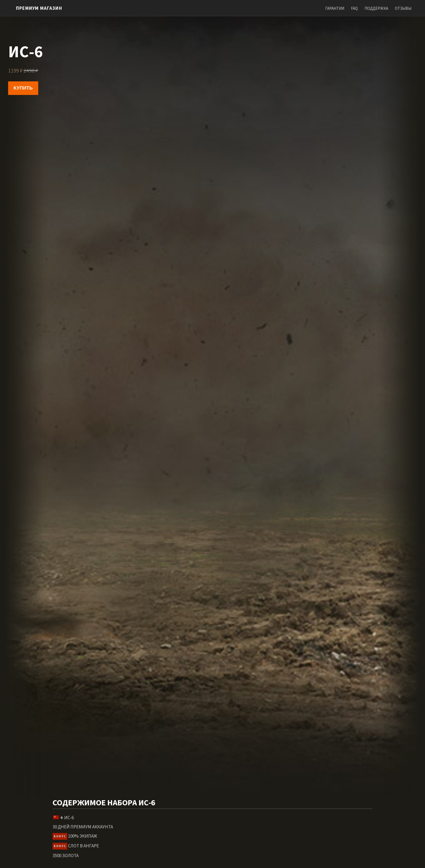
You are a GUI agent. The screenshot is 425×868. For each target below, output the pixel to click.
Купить (23, 88)
